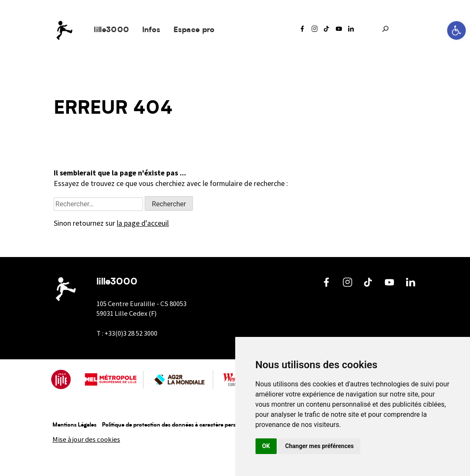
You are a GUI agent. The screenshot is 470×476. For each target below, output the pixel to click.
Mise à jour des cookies (86, 439)
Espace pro (194, 30)
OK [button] (266, 446)
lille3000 (111, 30)
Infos (151, 30)
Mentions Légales (74, 425)
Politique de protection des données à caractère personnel (176, 425)
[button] (456, 30)
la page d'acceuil (143, 223)
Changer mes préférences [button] (319, 446)
